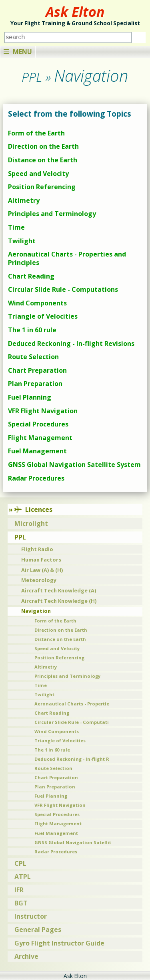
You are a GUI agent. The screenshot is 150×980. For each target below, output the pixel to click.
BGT (21, 903)
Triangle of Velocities (43, 316)
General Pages (38, 929)
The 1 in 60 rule (32, 330)
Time (16, 227)
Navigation (36, 611)
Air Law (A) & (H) (42, 570)
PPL (20, 537)
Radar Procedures (36, 478)
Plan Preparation (35, 384)
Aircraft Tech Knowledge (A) (59, 590)
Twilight (22, 241)
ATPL (23, 877)
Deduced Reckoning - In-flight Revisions (71, 344)
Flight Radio (37, 549)
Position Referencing (42, 187)
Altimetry (24, 200)
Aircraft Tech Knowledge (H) (59, 601)
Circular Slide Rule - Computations (63, 289)
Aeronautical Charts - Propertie (72, 704)
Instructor (31, 916)
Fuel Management (37, 451)
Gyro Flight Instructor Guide (59, 943)
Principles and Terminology (52, 214)
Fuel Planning (30, 397)
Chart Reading (31, 276)
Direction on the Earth (43, 146)
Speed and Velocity (38, 174)
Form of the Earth (36, 133)
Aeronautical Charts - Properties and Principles (67, 258)
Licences (33, 509)
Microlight (31, 523)
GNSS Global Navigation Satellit (73, 842)
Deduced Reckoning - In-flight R (72, 759)
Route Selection (33, 357)
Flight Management (40, 438)
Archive (26, 956)
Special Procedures (38, 424)
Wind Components (37, 303)
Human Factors (41, 560)
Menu (18, 52)
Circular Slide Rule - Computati (72, 722)
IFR (19, 890)
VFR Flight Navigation (43, 411)
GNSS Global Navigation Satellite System (74, 465)
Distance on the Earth (43, 160)
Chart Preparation (37, 370)
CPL (20, 863)
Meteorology (39, 580)
